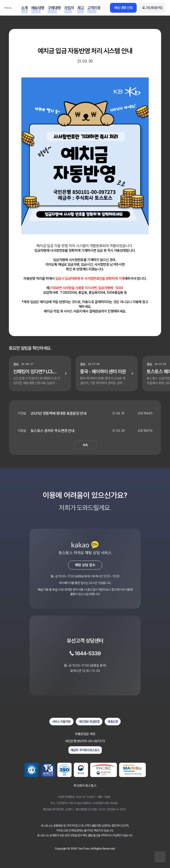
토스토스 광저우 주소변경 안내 (52, 431)
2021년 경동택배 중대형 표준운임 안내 (58, 413)
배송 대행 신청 (123, 8)
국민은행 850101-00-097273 (85, 741)
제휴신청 (113, 722)
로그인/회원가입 (152, 8)
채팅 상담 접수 (85, 565)
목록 (85, 445)
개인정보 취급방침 (89, 722)
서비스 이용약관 (61, 722)
